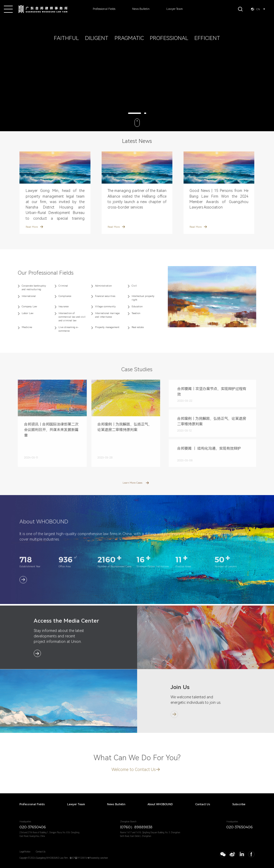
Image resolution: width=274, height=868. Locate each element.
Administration (97, 286)
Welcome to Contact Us (134, 776)
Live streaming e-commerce (62, 329)
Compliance (59, 296)
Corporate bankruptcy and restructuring (28, 287)
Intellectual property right (137, 298)
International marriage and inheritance (101, 315)
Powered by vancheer (99, 858)
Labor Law (22, 313)
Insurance (57, 306)
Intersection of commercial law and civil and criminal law (66, 317)
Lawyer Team (175, 9)
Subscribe (239, 805)
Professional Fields (104, 9)
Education (131, 306)
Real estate (132, 327)
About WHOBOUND (160, 805)
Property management (101, 327)
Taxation (130, 313)
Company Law (23, 306)
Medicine (21, 327)
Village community (99, 306)
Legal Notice (25, 852)
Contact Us (203, 805)
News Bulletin (141, 9)
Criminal (57, 286)
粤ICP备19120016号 (79, 858)
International (23, 296)
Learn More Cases (132, 489)
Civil (128, 286)
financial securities (99, 296)
